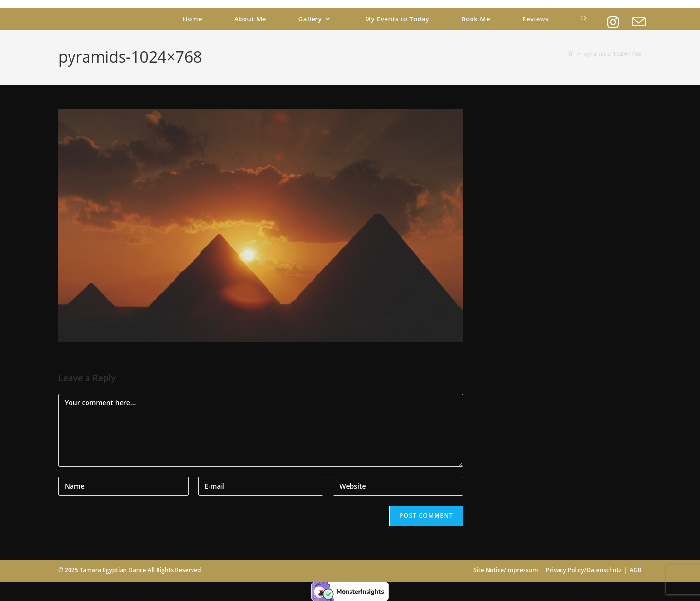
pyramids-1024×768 (612, 53)
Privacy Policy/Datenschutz (584, 570)
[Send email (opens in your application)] (639, 18)
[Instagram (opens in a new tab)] (613, 18)
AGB (636, 570)
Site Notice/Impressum (506, 570)
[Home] (570, 53)
